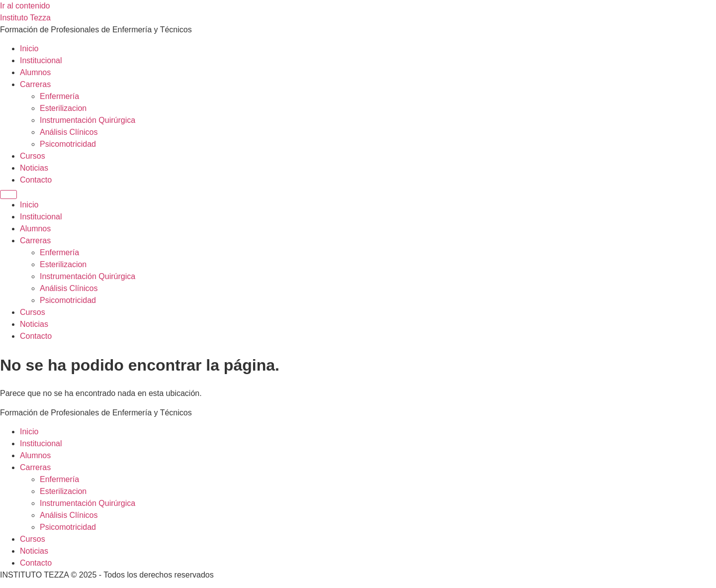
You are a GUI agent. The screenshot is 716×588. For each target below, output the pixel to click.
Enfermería (59, 96)
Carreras (35, 84)
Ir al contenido (25, 6)
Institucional (41, 60)
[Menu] (8, 195)
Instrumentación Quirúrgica (88, 120)
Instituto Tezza (25, 18)
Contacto (36, 180)
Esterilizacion (63, 108)
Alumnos (35, 72)
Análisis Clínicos (69, 132)
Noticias (34, 168)
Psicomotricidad (68, 144)
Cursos (33, 156)
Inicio (29, 49)
